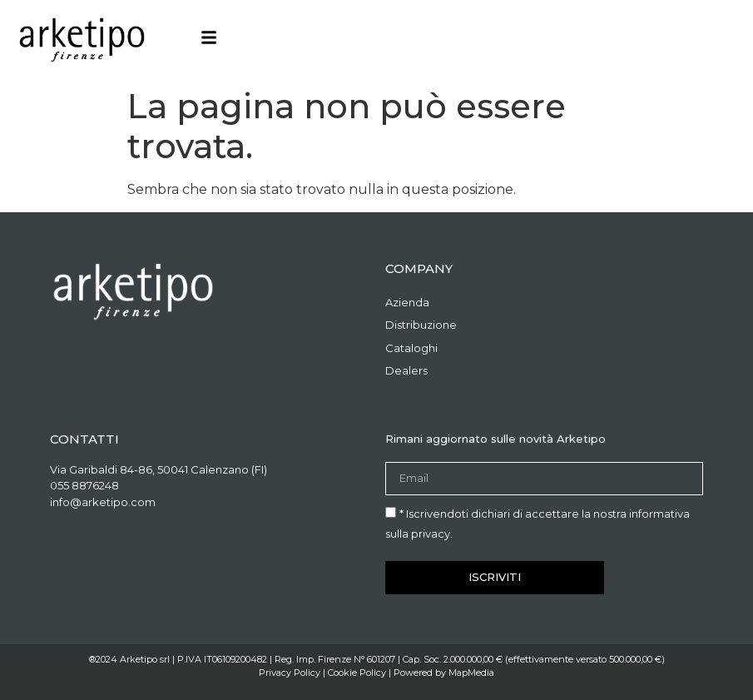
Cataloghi (411, 348)
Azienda (407, 302)
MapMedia (471, 673)
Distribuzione (421, 325)
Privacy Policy (290, 673)
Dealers (406, 370)
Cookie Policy (357, 673)
